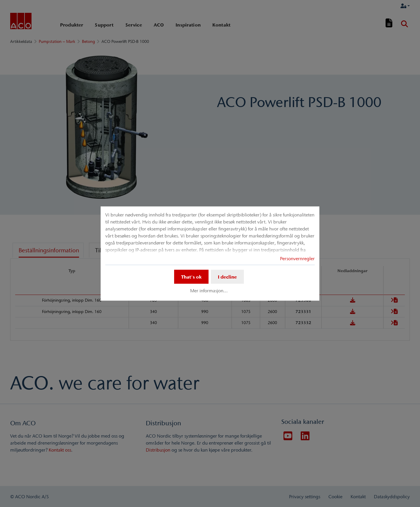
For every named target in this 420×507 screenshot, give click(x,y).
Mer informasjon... (209, 291)
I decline (227, 277)
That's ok (191, 277)
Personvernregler (297, 258)
